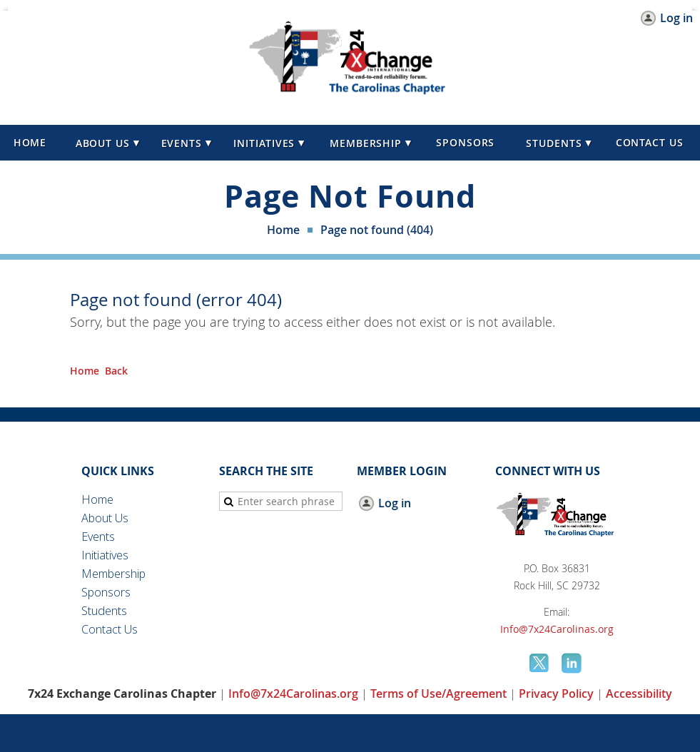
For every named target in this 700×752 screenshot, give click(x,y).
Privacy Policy (556, 693)
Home (283, 230)
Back (116, 371)
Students (104, 611)
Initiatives (105, 555)
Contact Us (110, 629)
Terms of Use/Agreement (438, 693)
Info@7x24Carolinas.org (557, 629)
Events (98, 537)
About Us (105, 518)
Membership (113, 574)
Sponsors (106, 592)
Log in (676, 18)
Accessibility (639, 693)
